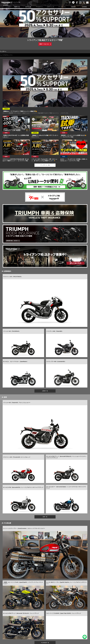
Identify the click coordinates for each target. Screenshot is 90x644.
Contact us (87, 3)
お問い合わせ (35, 633)
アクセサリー (39, 7)
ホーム (62, 633)
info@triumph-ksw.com (52, 617)
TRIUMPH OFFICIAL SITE (70, 3)
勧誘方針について (55, 633)
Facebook (77, 3)
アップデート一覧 (45, 167)
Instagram (80, 3)
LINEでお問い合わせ (85, 637)
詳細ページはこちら (44, 44)
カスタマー (63, 630)
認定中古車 (28, 7)
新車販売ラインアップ (8, 630)
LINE (73, 3)
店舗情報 (73, 7)
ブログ (9, 55)
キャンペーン (16, 55)
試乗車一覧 (17, 7)
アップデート (62, 7)
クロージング (51, 7)
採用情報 (84, 7)
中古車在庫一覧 (45, 605)
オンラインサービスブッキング (74, 630)
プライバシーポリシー (45, 633)
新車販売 (6, 7)
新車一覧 (45, 476)
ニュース (3, 55)
